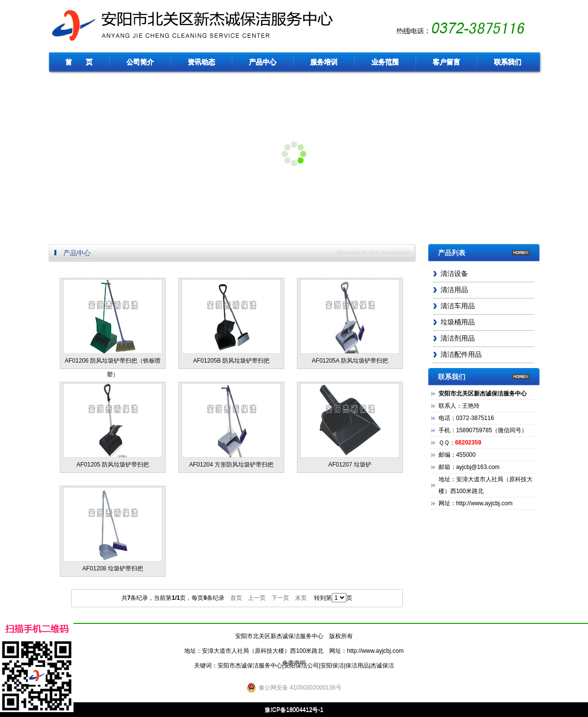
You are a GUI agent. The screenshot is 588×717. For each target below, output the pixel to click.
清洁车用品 (458, 306)
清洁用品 (454, 290)
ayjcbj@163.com (478, 467)
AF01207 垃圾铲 (350, 426)
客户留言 (446, 62)
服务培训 (324, 62)
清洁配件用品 (461, 355)
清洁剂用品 (458, 338)
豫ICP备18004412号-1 (294, 710)
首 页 (79, 62)
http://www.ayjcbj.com (375, 651)
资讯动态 (201, 62)
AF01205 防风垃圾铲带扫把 (113, 426)
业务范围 (385, 62)
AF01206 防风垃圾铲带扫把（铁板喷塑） (113, 324)
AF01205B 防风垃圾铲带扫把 (231, 322)
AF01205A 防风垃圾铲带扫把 (350, 322)
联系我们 (508, 62)
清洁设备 (454, 274)
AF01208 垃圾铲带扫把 (113, 530)
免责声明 (294, 663)
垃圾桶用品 (458, 322)
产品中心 (263, 62)
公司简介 (140, 62)
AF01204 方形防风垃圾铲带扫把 (231, 426)
